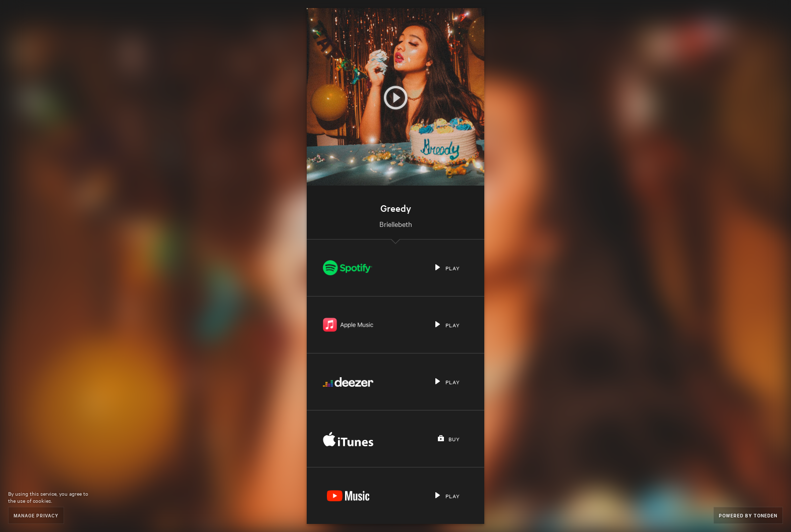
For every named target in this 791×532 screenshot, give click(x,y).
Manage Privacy (36, 515)
